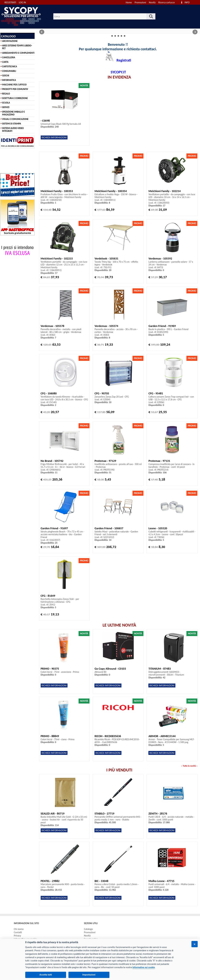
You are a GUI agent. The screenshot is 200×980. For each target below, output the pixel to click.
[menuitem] (168, 2)
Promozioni (140, 2)
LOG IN (22, 2)
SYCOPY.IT (118, 72)
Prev (42, 32)
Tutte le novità (189, 766)
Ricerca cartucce (167, 2)
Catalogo (88, 929)
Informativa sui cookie (144, 967)
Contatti (18, 932)
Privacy (17, 936)
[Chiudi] (195, 944)
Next (195, 32)
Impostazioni (89, 975)
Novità (152, 2)
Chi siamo (19, 929)
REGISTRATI (10, 2)
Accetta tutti (46, 975)
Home (129, 2)
